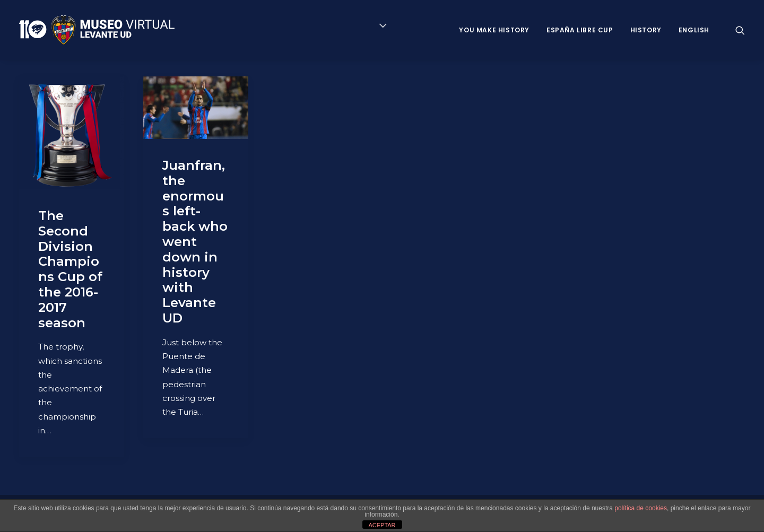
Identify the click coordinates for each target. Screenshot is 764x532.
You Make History (494, 30)
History (646, 30)
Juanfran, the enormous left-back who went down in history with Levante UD (195, 242)
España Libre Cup (580, 30)
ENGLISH (694, 30)
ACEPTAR (382, 525)
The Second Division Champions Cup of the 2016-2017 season (70, 269)
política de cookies (641, 508)
